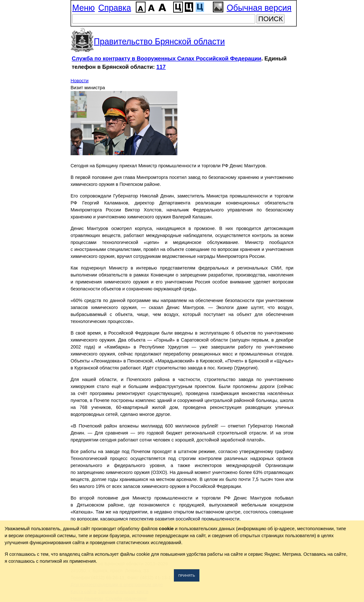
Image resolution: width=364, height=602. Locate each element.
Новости (80, 81)
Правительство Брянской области (159, 41)
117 (161, 67)
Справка (115, 8)
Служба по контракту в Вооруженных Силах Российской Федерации (167, 58)
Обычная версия (259, 8)
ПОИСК (271, 19)
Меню (83, 8)
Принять (187, 575)
